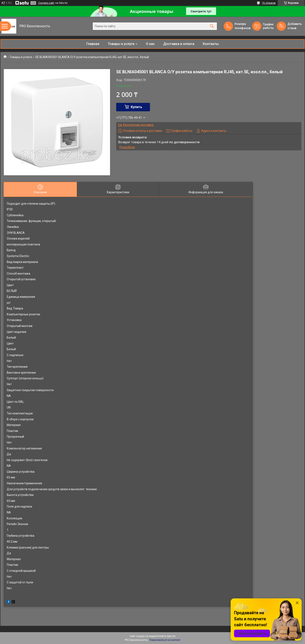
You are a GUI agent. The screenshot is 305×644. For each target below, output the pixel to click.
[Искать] (212, 26)
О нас (150, 44)
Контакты (211, 44)
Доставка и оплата (179, 44)
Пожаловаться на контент (165, 640)
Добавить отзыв (294, 26)
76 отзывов (269, 3)
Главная (93, 44)
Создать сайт (46, 3)
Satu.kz (171, 636)
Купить (136, 107)
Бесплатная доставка (138, 125)
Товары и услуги (121, 44)
